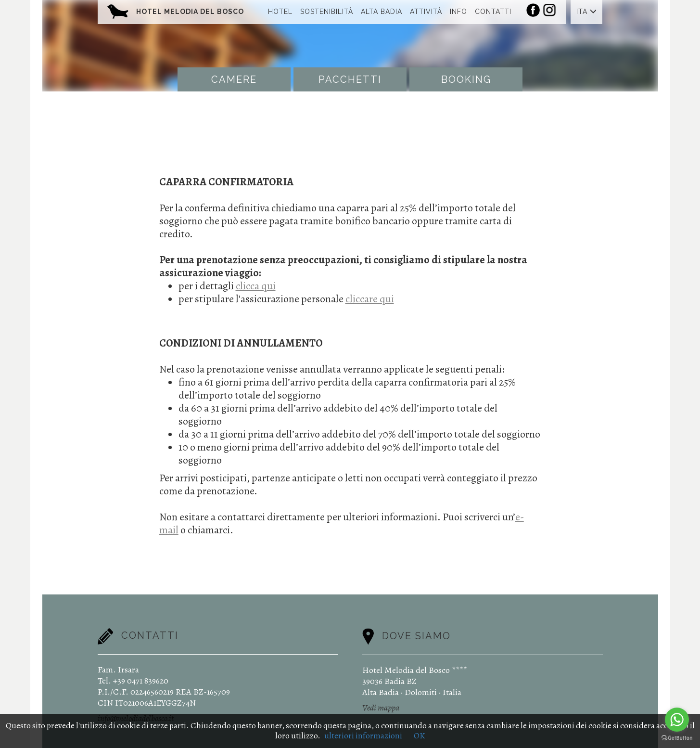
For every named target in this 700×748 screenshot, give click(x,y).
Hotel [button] (280, 12)
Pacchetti (350, 79)
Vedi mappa (381, 708)
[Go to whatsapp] (677, 720)
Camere (234, 79)
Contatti (493, 12)
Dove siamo (416, 636)
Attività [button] (426, 12)
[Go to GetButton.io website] (677, 738)
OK (419, 735)
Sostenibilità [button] (327, 12)
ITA (587, 12)
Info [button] (458, 12)
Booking (466, 79)
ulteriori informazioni (363, 735)
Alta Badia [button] (382, 12)
